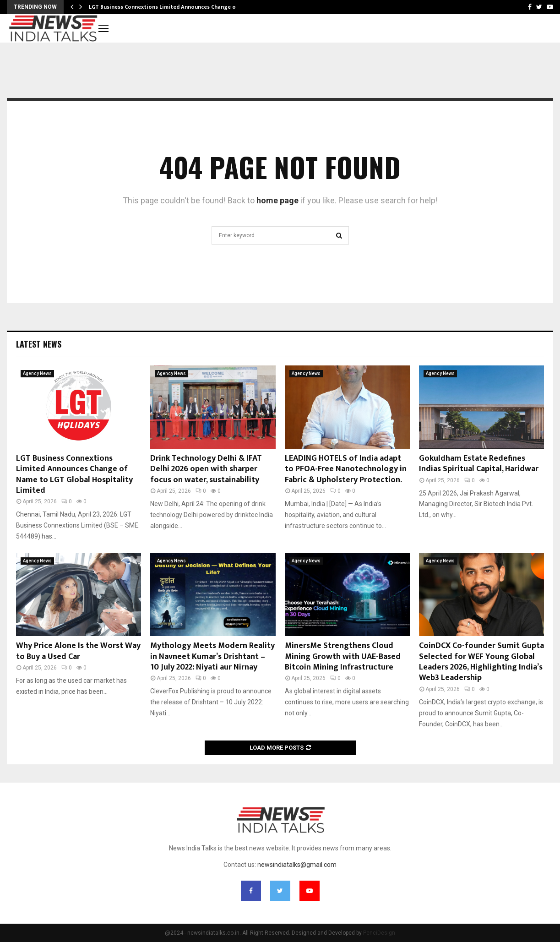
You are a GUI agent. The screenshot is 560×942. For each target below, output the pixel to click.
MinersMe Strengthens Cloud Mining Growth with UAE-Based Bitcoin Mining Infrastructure (343, 656)
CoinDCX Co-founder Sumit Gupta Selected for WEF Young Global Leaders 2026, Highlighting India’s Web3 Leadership (481, 662)
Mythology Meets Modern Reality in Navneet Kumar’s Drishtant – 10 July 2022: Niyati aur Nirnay (212, 656)
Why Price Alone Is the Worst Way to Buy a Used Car (78, 651)
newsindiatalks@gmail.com (297, 865)
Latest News (39, 344)
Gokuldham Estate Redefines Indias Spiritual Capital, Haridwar (479, 464)
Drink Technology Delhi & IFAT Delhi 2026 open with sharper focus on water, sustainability (206, 469)
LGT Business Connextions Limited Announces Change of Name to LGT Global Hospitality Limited (74, 474)
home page (277, 200)
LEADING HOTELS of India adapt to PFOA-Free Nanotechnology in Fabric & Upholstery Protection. (346, 469)
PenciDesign (379, 933)
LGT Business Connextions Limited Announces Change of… (166, 7)
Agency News (37, 373)
